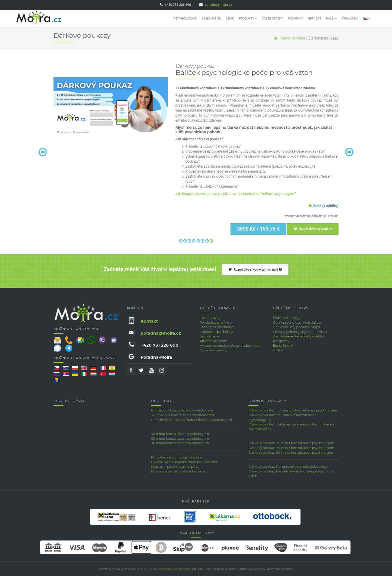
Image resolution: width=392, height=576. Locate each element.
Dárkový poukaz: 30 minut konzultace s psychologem (291, 443)
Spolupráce (209, 336)
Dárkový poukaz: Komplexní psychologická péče (288, 466)
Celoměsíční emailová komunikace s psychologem (191, 420)
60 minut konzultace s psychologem (180, 438)
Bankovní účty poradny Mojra (296, 327)
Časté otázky (272, 19)
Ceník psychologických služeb (297, 322)
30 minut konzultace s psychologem (180, 434)
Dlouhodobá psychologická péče (178, 471)
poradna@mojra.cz (218, 5)
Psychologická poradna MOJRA (180, 569)
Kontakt (149, 321)
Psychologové (185, 19)
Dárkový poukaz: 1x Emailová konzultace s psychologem (293, 410)
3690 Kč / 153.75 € (258, 229)
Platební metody (287, 318)
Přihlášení (350, 19)
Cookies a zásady (213, 350)
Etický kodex (283, 345)
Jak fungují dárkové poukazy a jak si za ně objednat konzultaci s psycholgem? (236, 194)
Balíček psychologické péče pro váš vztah (185, 462)
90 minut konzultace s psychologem (180, 443)
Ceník (230, 19)
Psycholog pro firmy (216, 322)
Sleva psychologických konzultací (300, 332)
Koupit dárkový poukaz (313, 229)
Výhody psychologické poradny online (231, 345)
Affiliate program (213, 341)
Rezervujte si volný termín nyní (255, 269)
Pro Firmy (295, 19)
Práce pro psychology (217, 327)
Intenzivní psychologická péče (175, 466)
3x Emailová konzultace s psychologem (182, 415)
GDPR (278, 350)
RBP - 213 (314, 19)
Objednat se (211, 19)
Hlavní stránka (289, 38)
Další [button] (331, 19)
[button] (367, 19)
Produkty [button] (248, 19)
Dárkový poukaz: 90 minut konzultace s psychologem (291, 452)
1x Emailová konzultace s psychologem (182, 410)
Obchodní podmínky (216, 332)
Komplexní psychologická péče (176, 457)
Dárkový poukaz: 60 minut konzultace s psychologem (291, 448)
